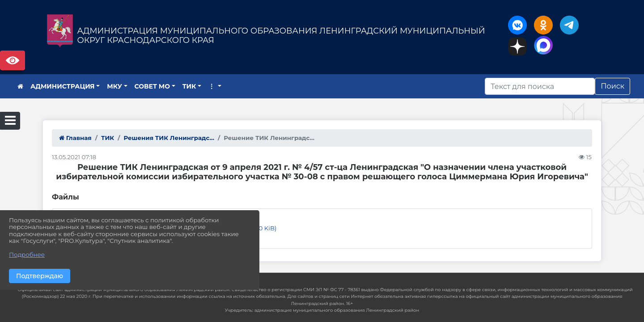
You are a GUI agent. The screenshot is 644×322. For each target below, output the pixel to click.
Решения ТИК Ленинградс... (169, 138)
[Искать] (540, 86)
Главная (75, 138)
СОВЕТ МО (153, 86)
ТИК (189, 86)
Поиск (612, 86)
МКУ (114, 86)
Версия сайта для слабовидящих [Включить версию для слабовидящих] (13, 60)
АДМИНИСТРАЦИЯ (63, 86)
